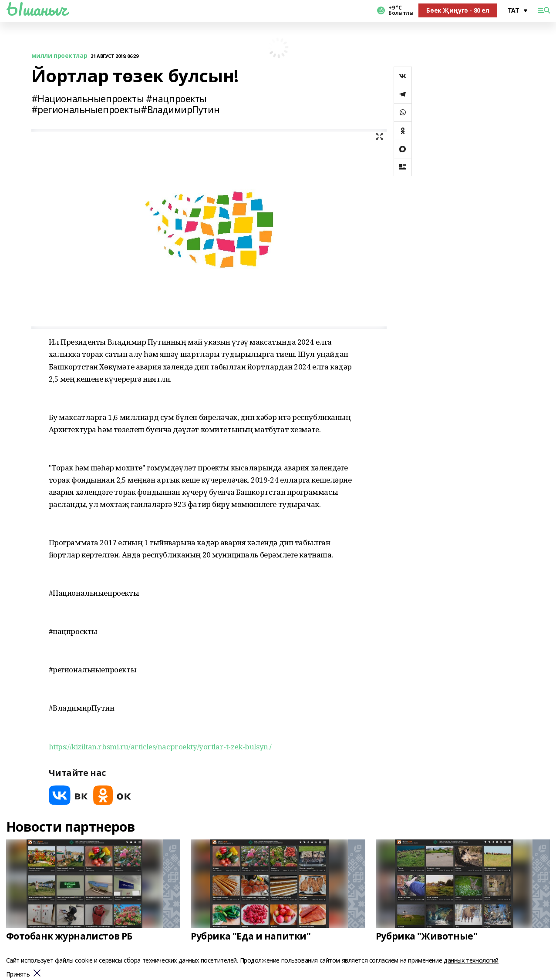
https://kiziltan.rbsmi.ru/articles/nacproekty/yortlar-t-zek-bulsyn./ (160, 747)
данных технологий (471, 960)
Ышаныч (37, 9)
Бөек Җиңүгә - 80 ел (458, 10)
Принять (18, 975)
